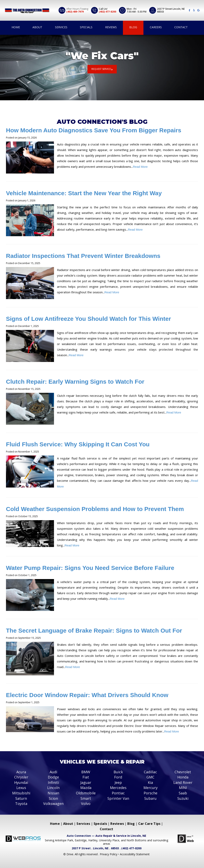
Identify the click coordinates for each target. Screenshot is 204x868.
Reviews (111, 27)
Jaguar (86, 782)
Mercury (151, 788)
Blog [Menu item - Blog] (131, 823)
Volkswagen (53, 804)
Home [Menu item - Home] (55, 823)
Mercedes (118, 788)
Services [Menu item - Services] (83, 823)
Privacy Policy (109, 854)
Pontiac (118, 793)
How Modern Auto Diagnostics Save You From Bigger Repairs (94, 130)
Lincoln (53, 788)
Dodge (53, 777)
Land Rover (183, 782)
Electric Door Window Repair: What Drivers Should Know (87, 695)
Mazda (86, 788)
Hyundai (21, 782)
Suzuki (183, 798)
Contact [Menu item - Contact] (106, 829)
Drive (70, 854)
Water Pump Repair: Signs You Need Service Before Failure (90, 568)
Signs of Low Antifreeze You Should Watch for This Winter (88, 319)
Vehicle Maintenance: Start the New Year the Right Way (84, 193)
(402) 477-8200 (107, 12)
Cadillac (150, 772)
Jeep (118, 782)
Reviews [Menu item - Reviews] (117, 823)
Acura (21, 772)
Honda (183, 777)
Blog (133, 27)
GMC (150, 777)
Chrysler (21, 777)
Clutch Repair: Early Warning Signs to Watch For (75, 381)
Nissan (53, 793)
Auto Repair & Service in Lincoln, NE (121, 836)
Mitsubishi (21, 793)
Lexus (21, 788)
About (37, 27)
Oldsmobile (86, 793)
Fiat (86, 777)
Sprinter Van (118, 798)
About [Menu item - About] (68, 823)
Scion (53, 798)
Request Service (101, 69)
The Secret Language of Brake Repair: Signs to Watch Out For (94, 631)
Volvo (86, 804)
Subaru (150, 798)
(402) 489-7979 (75, 12)
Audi (53, 772)
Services (61, 27)
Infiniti (53, 782)
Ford (118, 777)
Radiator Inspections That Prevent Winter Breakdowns (83, 256)
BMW (86, 772)
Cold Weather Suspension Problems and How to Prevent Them (95, 509)
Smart (86, 798)
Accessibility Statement (135, 854)
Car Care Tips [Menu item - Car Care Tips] (149, 823)
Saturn (21, 798)
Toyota (21, 804)
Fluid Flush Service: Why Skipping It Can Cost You (78, 444)
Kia (150, 782)
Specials (86, 27)
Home (16, 27)
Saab (183, 793)
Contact (181, 27)
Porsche (151, 793)
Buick (118, 772)
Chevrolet (183, 772)
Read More (140, 167)
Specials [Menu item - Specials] (100, 823)
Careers (156, 27)
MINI (183, 788)
